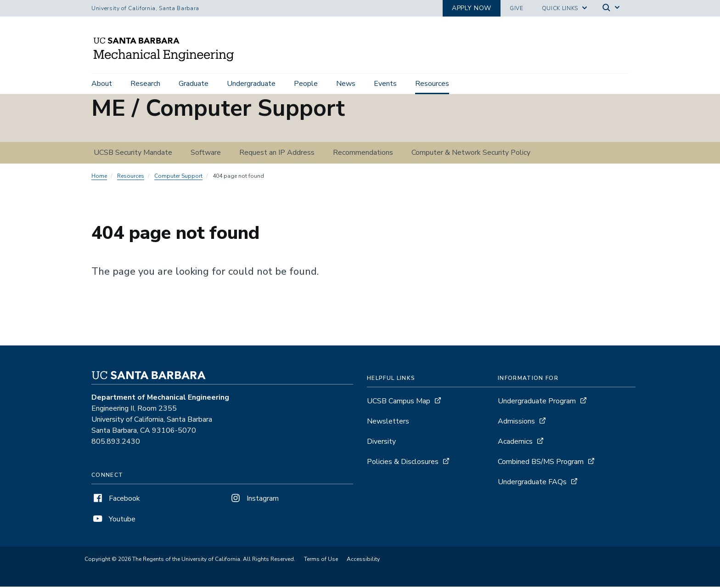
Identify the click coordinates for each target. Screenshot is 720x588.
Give (517, 8)
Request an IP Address (277, 154)
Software (206, 154)
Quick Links (560, 8)
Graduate (194, 84)
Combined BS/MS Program (541, 463)
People (306, 84)
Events (385, 84)
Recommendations (363, 154)
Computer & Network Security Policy (471, 154)
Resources (432, 84)
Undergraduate (251, 84)
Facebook (116, 500)
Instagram (254, 500)
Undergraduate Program (537, 402)
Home (99, 177)
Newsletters (388, 423)
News (346, 84)
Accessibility (363, 560)
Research (145, 84)
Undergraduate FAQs (532, 483)
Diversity (381, 443)
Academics (515, 443)
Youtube (113, 520)
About (102, 84)
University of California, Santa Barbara (145, 8)
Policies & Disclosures (403, 463)
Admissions (516, 423)
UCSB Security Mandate (133, 154)
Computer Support (178, 177)
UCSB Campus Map (399, 402)
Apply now (472, 8)
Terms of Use (321, 560)
